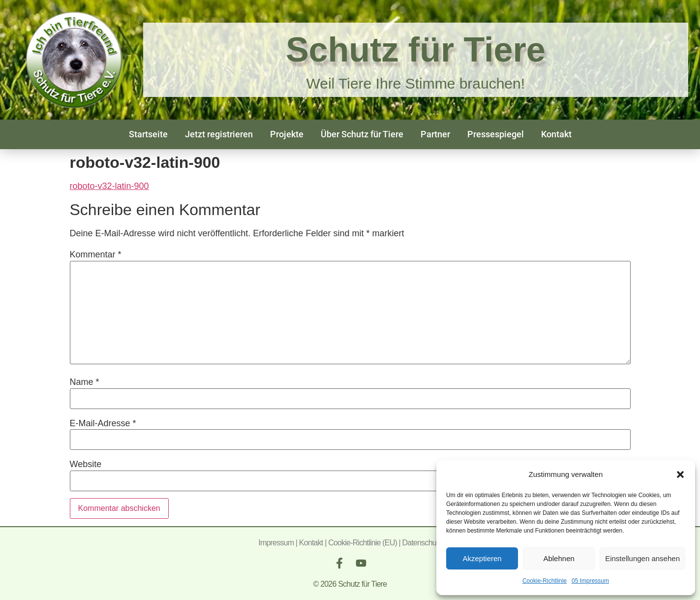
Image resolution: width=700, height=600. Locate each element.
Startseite (148, 134)
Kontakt (556, 134)
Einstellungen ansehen (642, 558)
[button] (680, 474)
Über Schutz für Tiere (362, 134)
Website (86, 464)
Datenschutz (422, 543)
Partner (435, 134)
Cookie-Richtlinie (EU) (363, 543)
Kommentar (96, 254)
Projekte (287, 134)
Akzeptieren (482, 558)
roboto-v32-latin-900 (109, 186)
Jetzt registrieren (219, 134)
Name (85, 382)
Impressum (276, 543)
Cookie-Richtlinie (545, 581)
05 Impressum (590, 581)
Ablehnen (559, 558)
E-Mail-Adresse (103, 423)
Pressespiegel (496, 134)
